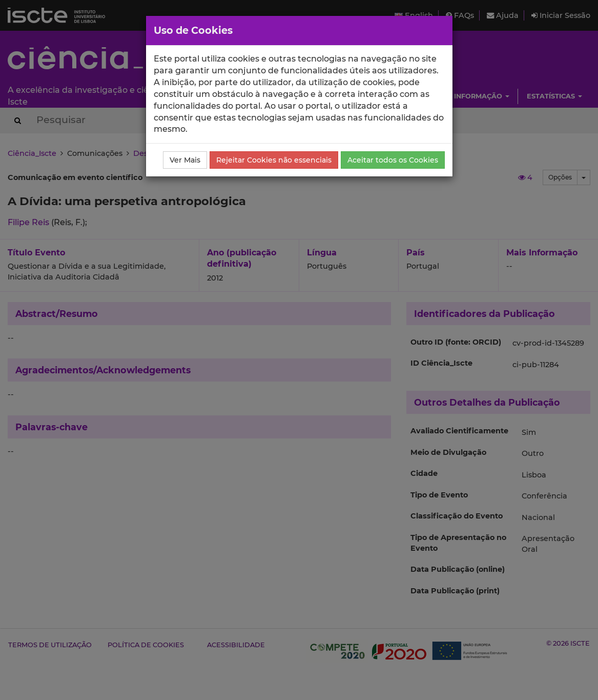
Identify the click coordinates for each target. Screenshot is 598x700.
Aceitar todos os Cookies (393, 160)
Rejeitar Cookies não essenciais (274, 160)
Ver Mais (185, 160)
